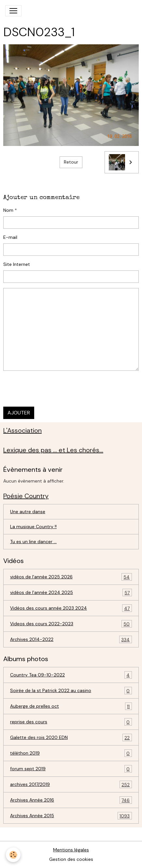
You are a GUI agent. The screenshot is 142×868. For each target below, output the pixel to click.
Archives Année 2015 (71, 816)
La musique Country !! (33, 527)
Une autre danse (28, 512)
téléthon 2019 (71, 753)
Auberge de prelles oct (71, 706)
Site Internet (17, 264)
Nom (8, 210)
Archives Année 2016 (71, 800)
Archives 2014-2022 (71, 639)
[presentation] (53, 389)
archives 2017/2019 (71, 784)
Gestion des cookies (71, 859)
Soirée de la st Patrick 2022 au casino (71, 691)
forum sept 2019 (71, 769)
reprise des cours (71, 722)
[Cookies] (13, 855)
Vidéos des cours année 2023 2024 (71, 608)
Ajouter (19, 413)
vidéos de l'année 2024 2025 (71, 593)
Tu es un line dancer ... (33, 542)
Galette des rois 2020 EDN (71, 738)
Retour (71, 162)
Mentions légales (71, 850)
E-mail (10, 237)
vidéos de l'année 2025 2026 (71, 577)
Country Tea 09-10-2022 (71, 675)
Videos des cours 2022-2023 (71, 624)
